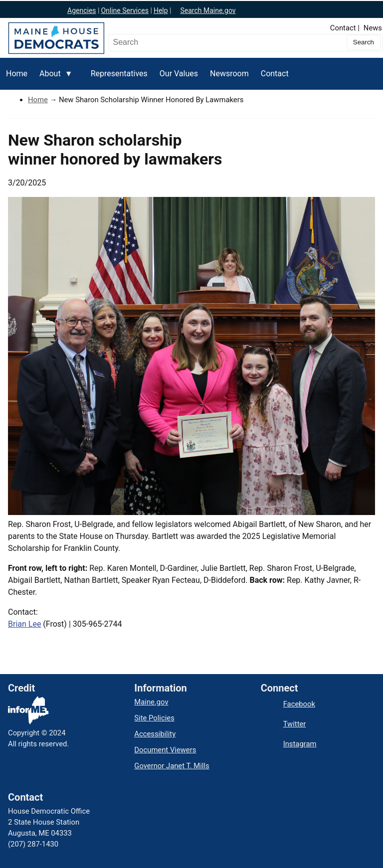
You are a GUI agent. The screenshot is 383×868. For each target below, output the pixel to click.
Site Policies (154, 718)
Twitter (295, 724)
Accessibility (155, 734)
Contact (343, 28)
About (53, 79)
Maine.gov (151, 702)
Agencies (82, 10)
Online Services (125, 10)
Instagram (300, 744)
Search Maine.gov (208, 10)
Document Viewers (165, 750)
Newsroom (229, 74)
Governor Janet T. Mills (172, 766)
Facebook (299, 704)
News (373, 28)
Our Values (179, 74)
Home (17, 74)
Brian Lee (24, 624)
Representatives (119, 74)
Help (161, 10)
